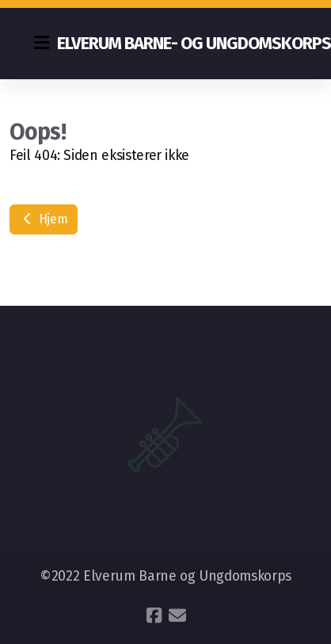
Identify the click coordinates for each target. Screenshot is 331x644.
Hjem (44, 219)
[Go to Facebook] (154, 615)
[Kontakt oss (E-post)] (177, 615)
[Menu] (41, 44)
